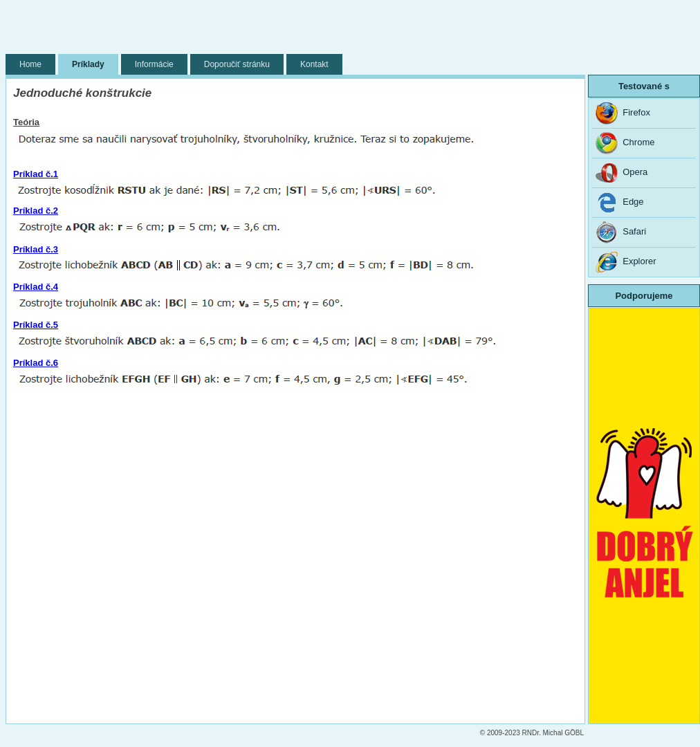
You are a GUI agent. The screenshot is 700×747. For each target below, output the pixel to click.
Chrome (625, 143)
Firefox (623, 113)
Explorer (626, 262)
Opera (621, 173)
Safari (621, 232)
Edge (620, 203)
